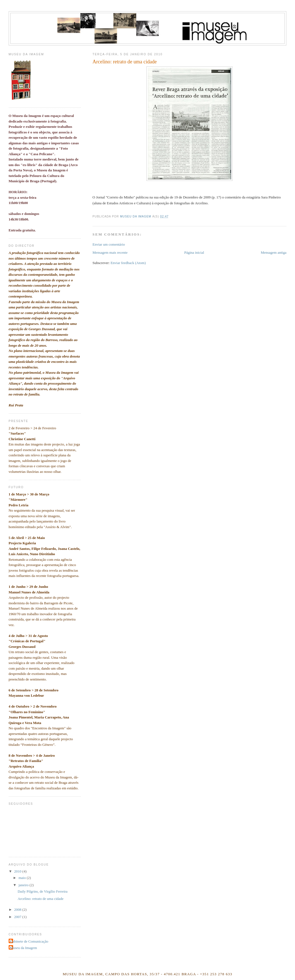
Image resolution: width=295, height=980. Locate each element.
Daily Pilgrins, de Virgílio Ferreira (43, 891)
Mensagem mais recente (110, 252)
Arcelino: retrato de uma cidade (41, 899)
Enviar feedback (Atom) (128, 263)
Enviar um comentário (109, 244)
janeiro (24, 885)
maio (22, 878)
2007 (18, 917)
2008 (18, 910)
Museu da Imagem (24, 948)
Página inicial (194, 252)
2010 (18, 871)
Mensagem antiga (274, 252)
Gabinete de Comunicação (29, 941)
